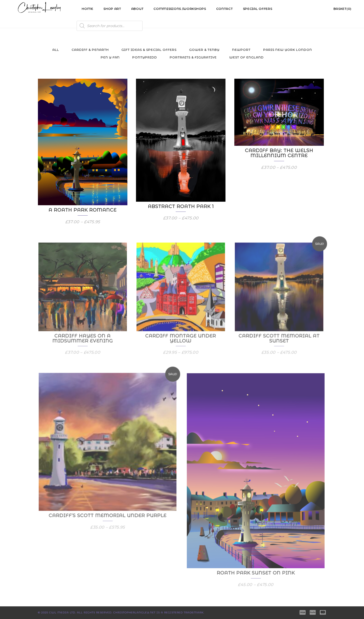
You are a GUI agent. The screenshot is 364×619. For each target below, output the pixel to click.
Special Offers (258, 9)
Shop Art (112, 9)
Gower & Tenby (204, 50)
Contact (224, 9)
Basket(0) (342, 9)
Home (87, 9)
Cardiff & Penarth (90, 50)
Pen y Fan (110, 57)
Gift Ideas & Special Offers (149, 50)
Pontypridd (145, 57)
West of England (246, 57)
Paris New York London (288, 50)
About (137, 9)
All (56, 50)
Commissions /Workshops (180, 9)
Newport (241, 50)
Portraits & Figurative (193, 57)
